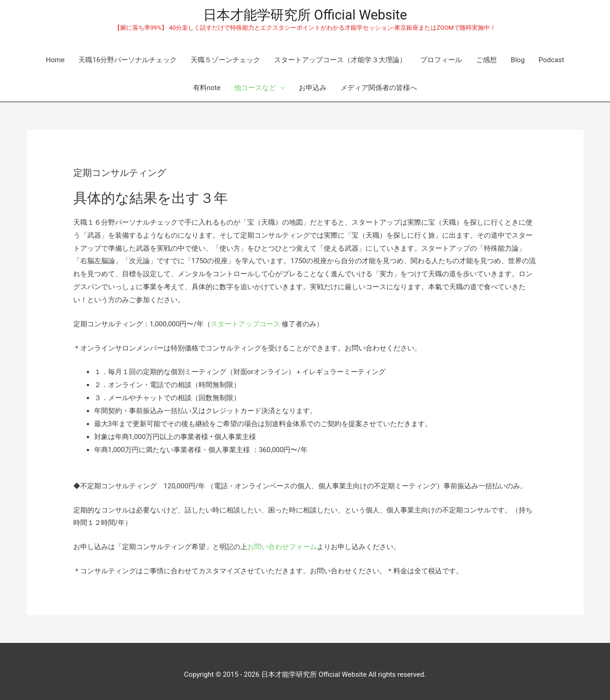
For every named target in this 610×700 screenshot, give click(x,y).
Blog (518, 60)
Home (55, 60)
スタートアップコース (245, 324)
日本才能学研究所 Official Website (305, 15)
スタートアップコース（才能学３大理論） (340, 60)
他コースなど (255, 88)
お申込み (313, 88)
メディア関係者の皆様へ (379, 88)
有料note (207, 88)
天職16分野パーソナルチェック (128, 60)
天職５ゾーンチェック (225, 60)
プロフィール (441, 60)
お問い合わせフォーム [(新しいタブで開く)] (282, 547)
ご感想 (486, 60)
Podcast (551, 60)
